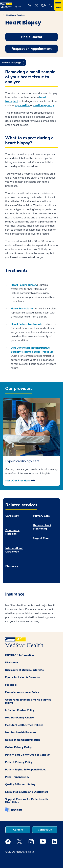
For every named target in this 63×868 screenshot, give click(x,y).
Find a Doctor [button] (32, 37)
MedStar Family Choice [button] (19, 718)
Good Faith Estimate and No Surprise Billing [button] (28, 701)
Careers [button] (18, 830)
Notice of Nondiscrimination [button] (23, 740)
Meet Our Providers (18, 481)
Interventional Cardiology (14, 550)
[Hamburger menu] (58, 5)
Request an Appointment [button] (32, 49)
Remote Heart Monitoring (42, 527)
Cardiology (12, 516)
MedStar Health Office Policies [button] (24, 725)
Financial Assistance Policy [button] (22, 692)
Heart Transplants (22, 309)
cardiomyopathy (44, 105)
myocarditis (22, 105)
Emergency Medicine (12, 532)
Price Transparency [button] (17, 777)
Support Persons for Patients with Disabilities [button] (27, 801)
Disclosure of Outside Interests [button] (24, 670)
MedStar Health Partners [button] (21, 732)
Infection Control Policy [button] (20, 710)
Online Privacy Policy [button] (18, 747)
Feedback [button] (11, 685)
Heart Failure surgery (24, 285)
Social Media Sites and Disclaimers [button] (27, 792)
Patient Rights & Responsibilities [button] (26, 770)
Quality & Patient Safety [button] (20, 784)
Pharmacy (12, 566)
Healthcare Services (15, 15)
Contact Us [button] (45, 830)
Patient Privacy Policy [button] (19, 762)
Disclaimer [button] (12, 663)
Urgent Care (41, 538)
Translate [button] (17, 810)
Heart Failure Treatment (26, 324)
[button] (30, 5)
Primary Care (41, 516)
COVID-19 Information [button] (19, 655)
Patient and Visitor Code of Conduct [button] (28, 755)
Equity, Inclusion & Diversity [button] (22, 677)
